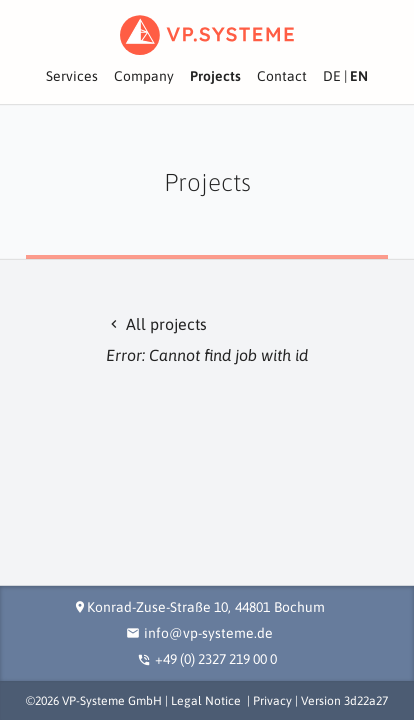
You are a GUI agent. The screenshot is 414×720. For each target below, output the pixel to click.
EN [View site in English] (359, 76)
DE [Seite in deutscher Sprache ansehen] (332, 76)
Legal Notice (206, 701)
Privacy (272, 701)
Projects (215, 76)
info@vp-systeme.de (208, 633)
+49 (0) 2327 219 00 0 (216, 659)
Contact (282, 76)
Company (144, 76)
